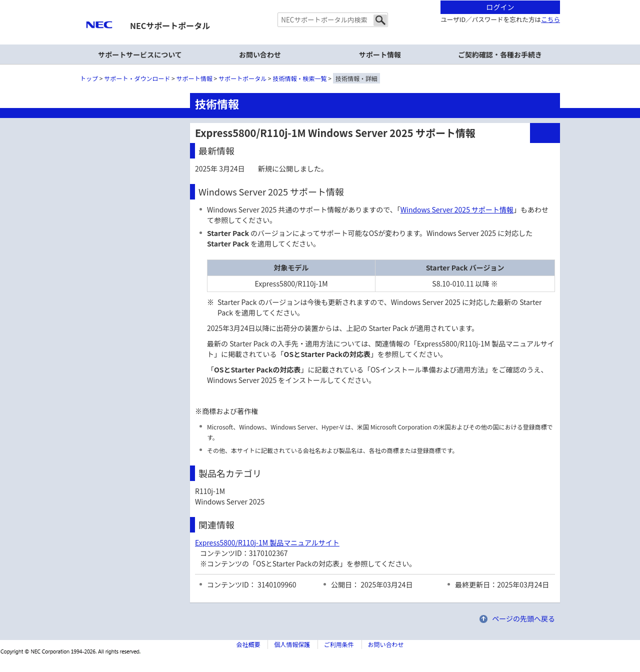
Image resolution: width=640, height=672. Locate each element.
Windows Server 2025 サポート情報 (457, 209)
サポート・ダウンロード (137, 78)
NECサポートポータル (170, 25)
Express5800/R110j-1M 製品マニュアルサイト (267, 542)
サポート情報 (380, 54)
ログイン (500, 7)
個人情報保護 (292, 644)
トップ (89, 78)
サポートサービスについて (140, 54)
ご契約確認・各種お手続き (500, 54)
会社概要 (248, 644)
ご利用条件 (339, 644)
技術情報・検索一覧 (300, 78)
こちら (550, 19)
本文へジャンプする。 (320, 1)
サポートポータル (242, 78)
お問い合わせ (260, 54)
